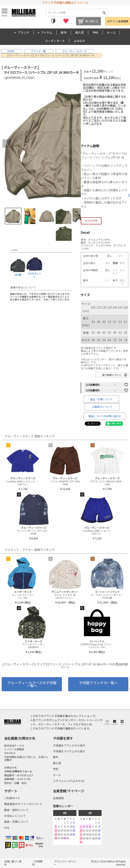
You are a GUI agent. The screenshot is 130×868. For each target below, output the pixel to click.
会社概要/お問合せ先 (20, 738)
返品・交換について (101, 399)
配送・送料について (16, 810)
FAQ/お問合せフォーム (19, 771)
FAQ (7, 828)
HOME (11, 51)
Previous (7, 143)
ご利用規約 (37, 863)
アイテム (47, 32)
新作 (64, 32)
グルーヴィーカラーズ (74, 51)
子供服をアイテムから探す (69, 751)
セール (111, 32)
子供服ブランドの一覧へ (98, 683)
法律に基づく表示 (13, 863)
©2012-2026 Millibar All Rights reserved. (109, 863)
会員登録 (58, 798)
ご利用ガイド (12, 798)
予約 (95, 32)
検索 (104, 13)
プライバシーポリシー (65, 863)
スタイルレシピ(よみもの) (69, 781)
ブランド (23, 32)
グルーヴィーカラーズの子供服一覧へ (32, 684)
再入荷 (80, 32)
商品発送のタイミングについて (23, 804)
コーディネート (55, 41)
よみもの (79, 41)
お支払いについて (15, 816)
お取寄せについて (102, 407)
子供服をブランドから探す (69, 745)
